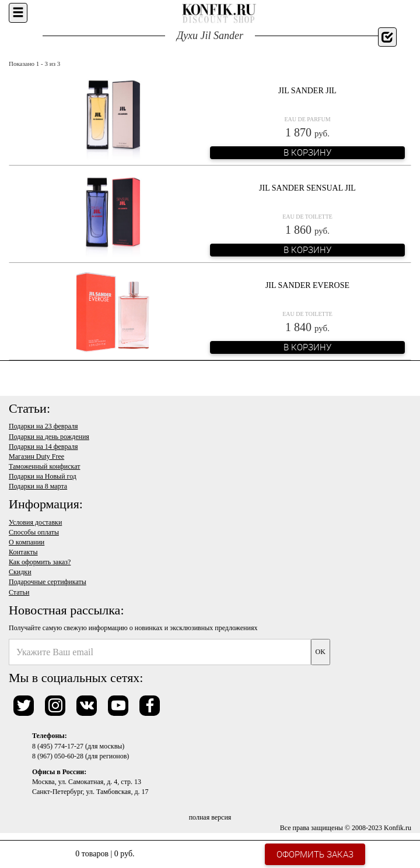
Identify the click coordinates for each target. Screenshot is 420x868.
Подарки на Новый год (43, 476)
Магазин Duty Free (36, 456)
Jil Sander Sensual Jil (307, 188)
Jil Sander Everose (307, 285)
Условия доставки (35, 522)
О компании (27, 542)
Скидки (20, 572)
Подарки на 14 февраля (43, 447)
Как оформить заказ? (40, 562)
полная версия (210, 817)
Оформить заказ (315, 854)
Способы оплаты (34, 532)
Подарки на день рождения (49, 437)
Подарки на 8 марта (38, 486)
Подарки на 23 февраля (43, 426)
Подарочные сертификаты (48, 582)
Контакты (23, 552)
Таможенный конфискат (45, 466)
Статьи (19, 592)
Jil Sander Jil (307, 91)
